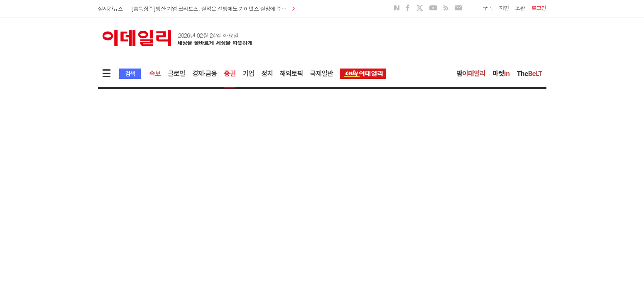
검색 (130, 74)
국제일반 (322, 73)
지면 (504, 8)
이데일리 (177, 38)
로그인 (539, 8)
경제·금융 (205, 73)
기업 (248, 73)
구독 (488, 8)
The (529, 73)
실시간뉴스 (110, 9)
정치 (267, 73)
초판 (520, 8)
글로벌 (176, 73)
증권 (230, 73)
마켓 (501, 73)
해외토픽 (291, 73)
